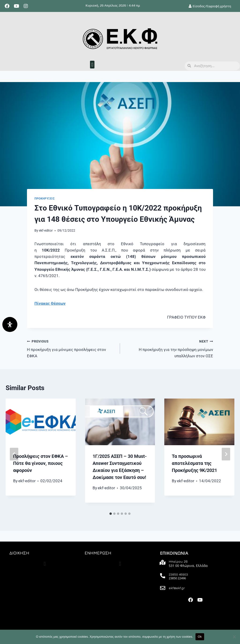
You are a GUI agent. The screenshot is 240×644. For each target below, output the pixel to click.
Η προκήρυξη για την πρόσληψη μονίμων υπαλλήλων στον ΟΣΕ (169, 348)
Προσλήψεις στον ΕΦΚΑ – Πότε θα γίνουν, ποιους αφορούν (41, 463)
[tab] (111, 514)
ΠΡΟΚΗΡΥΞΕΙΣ (45, 199)
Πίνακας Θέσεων (50, 303)
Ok (200, 637)
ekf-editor (46, 230)
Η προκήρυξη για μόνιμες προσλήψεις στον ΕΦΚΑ (71, 348)
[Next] (226, 454)
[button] (92, 65)
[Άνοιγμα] (10, 324)
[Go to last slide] (14, 454)
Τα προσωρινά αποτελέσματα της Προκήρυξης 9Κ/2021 (194, 463)
